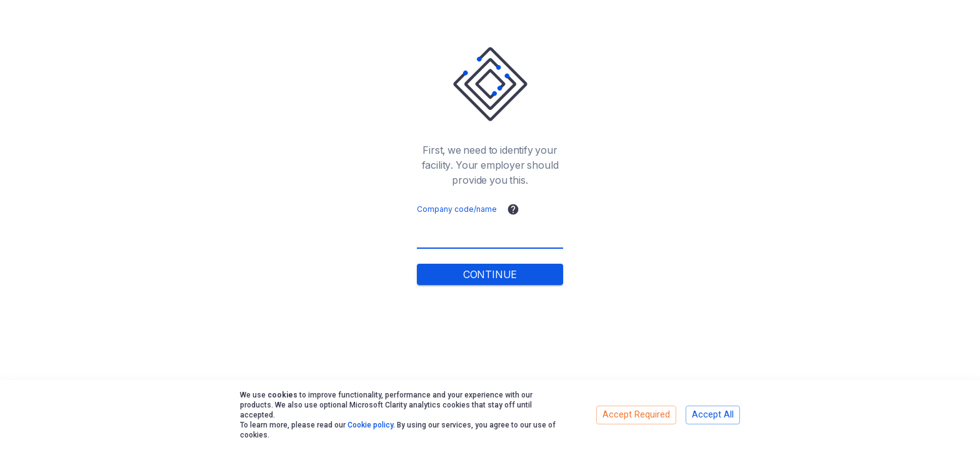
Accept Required (636, 415)
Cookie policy (370, 425)
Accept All (713, 415)
